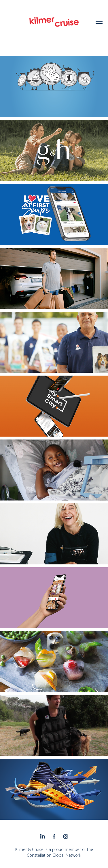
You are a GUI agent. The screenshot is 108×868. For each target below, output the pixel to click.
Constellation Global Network (54, 855)
